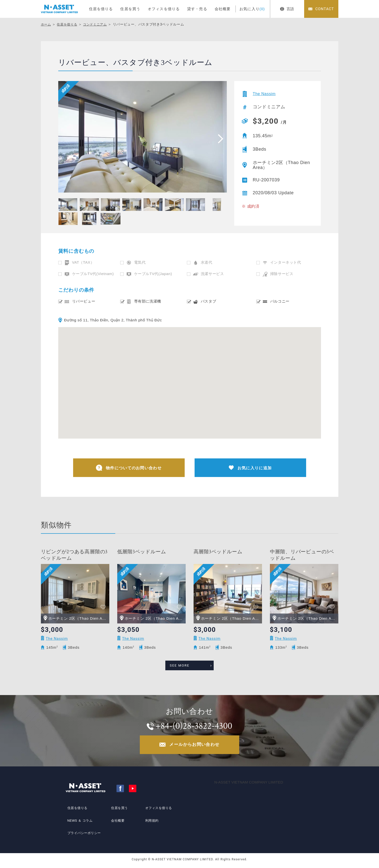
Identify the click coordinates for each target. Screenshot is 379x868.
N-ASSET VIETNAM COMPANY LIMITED (249, 785)
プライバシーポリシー (84, 832)
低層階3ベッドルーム (142, 553)
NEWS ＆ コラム (79, 823)
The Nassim (266, 94)
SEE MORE (184, 665)
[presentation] (219, 139)
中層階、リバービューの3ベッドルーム (302, 556)
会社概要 (223, 9)
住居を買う (130, 9)
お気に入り (252, 9)
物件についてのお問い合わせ (129, 468)
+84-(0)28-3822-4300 (194, 726)
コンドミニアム (98, 24)
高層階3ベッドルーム (218, 553)
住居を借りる (101, 9)
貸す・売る (197, 9)
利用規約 (151, 823)
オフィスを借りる (164, 9)
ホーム (46, 24)
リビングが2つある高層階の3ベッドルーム (74, 556)
